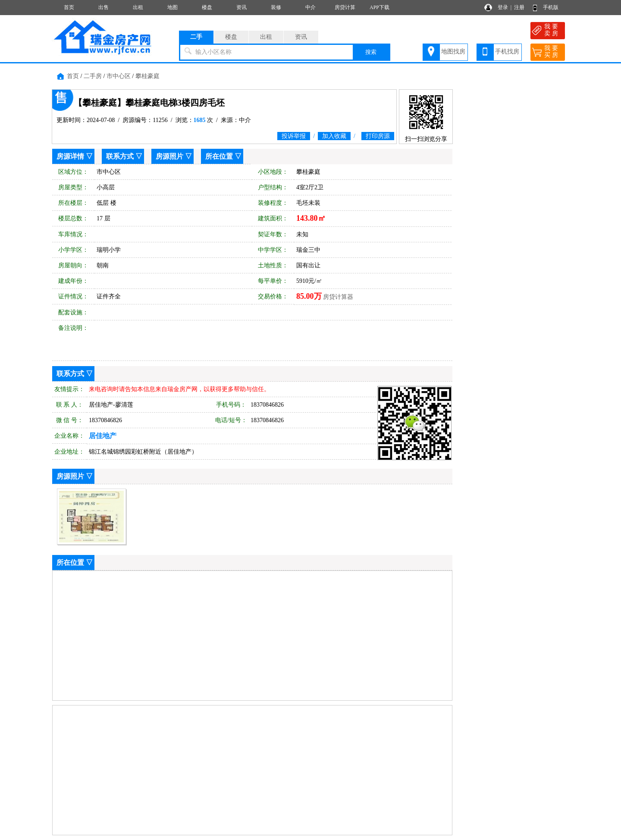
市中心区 (119, 76)
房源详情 (70, 156)
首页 (69, 7)
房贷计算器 (338, 297)
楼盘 (207, 7)
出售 (103, 7)
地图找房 (453, 52)
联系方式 (120, 156)
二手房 (93, 76)
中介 (310, 7)
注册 (519, 7)
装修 (276, 7)
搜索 (371, 52)
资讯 (241, 7)
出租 (138, 7)
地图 (172, 7)
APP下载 (379, 7)
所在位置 (219, 156)
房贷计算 (345, 7)
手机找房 (507, 52)
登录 (503, 7)
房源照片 (169, 156)
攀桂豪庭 (147, 76)
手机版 (551, 7)
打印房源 (378, 136)
